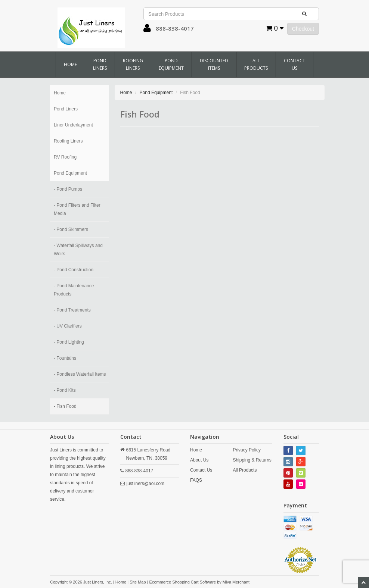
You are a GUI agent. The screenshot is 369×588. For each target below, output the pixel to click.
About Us (199, 460)
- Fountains (65, 358)
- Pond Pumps (68, 189)
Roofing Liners (133, 64)
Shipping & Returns (252, 460)
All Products (256, 64)
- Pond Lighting (69, 342)
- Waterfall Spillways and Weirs (78, 250)
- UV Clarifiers (68, 326)
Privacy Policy (247, 450)
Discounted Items (214, 64)
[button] (147, 30)
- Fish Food (65, 406)
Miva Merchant (236, 582)
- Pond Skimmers (71, 229)
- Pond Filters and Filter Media (77, 209)
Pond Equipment (171, 64)
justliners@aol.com (146, 484)
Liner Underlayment (73, 125)
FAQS (196, 480)
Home (70, 64)
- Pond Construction (74, 270)
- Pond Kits (65, 390)
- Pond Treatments (72, 310)
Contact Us (294, 64)
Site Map (138, 582)
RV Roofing (65, 157)
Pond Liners (100, 64)
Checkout (303, 29)
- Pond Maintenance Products (74, 290)
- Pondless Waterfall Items (80, 374)
